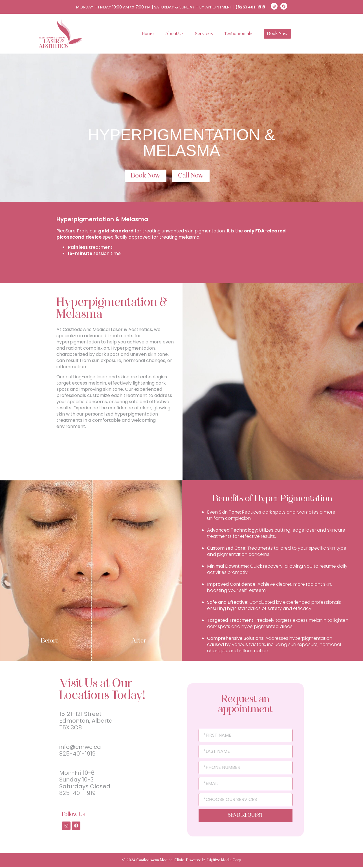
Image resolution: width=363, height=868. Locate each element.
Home (148, 34)
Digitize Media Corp (224, 861)
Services (204, 34)
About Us (174, 34)
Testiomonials (238, 34)
